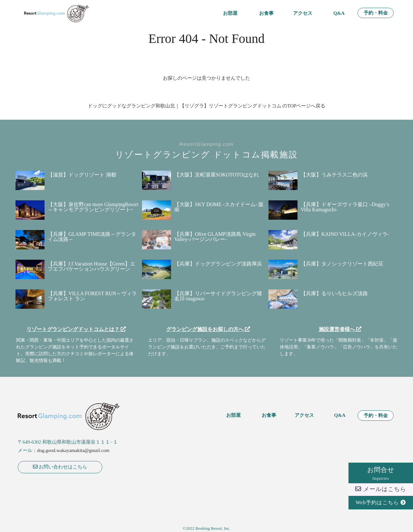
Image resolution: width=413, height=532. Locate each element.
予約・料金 (376, 13)
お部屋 (230, 13)
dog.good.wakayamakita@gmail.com (73, 450)
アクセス (303, 13)
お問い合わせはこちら (60, 467)
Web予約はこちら (381, 502)
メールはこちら (381, 489)
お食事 (266, 13)
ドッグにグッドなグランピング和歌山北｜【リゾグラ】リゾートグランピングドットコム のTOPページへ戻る (207, 106)
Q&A (339, 13)
